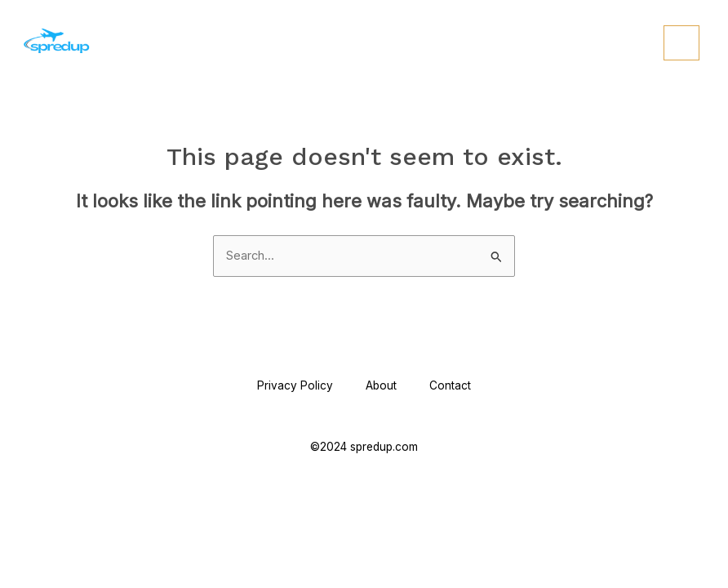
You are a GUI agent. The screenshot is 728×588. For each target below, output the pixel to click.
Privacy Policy (295, 385)
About (381, 385)
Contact (450, 385)
